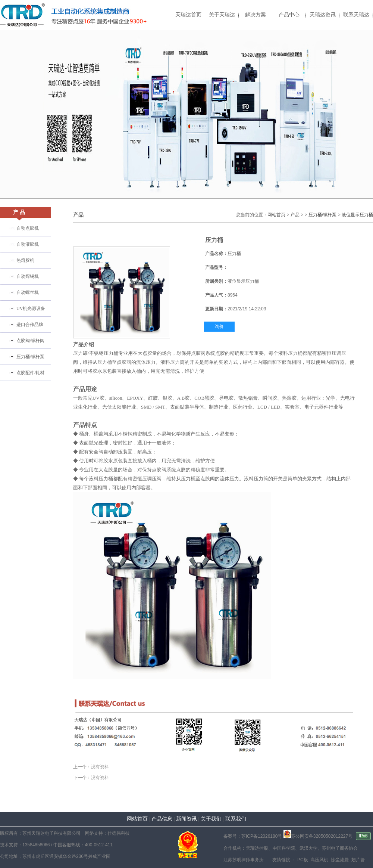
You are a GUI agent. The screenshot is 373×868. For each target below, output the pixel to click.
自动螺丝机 (28, 292)
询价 (219, 326)
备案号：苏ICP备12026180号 (253, 836)
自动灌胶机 (28, 244)
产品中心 (289, 15)
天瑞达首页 (188, 15)
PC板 (302, 860)
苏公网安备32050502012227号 (318, 836)
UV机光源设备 (31, 309)
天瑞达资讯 (323, 15)
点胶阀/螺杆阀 (30, 341)
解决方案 (256, 15)
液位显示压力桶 (357, 215)
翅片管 (357, 860)
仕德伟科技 (119, 833)
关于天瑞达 (222, 15)
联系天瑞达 (356, 15)
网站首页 (276, 215)
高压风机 (319, 860)
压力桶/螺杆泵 (30, 357)
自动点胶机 (28, 228)
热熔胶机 (25, 260)
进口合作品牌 (30, 325)
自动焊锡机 (28, 276)
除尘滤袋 (339, 860)
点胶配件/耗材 (30, 373)
